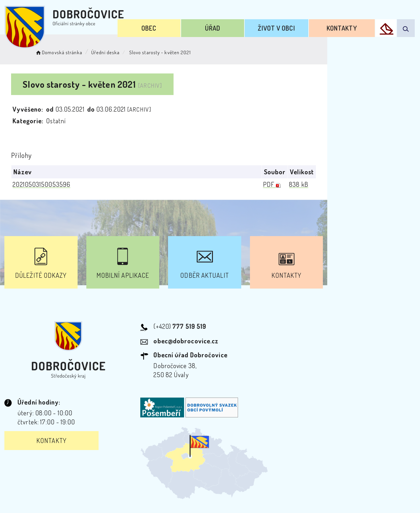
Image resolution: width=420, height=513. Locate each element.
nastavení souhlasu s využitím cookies (333, 498)
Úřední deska (113, 51)
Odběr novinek (211, 460)
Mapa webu (257, 460)
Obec (180, 26)
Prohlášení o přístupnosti (147, 460)
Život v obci (290, 26)
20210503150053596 (43, 185)
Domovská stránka (66, 51)
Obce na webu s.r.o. (295, 489)
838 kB (389, 185)
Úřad (235, 26)
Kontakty (347, 26)
